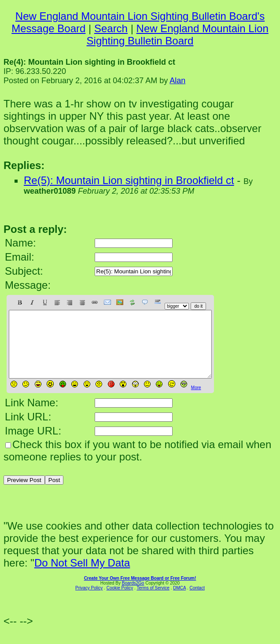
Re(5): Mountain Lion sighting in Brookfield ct (129, 180)
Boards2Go (133, 596)
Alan (177, 81)
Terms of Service (153, 601)
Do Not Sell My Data (82, 576)
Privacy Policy (89, 601)
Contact (197, 601)
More (196, 401)
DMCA (179, 601)
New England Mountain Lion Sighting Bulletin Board (178, 35)
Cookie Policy (120, 601)
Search (111, 28)
